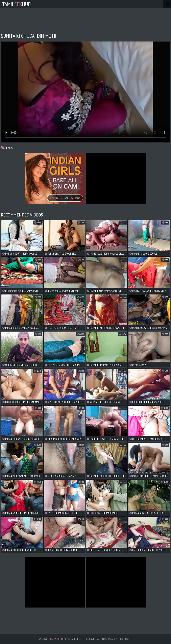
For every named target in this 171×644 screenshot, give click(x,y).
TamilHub (16, 4)
